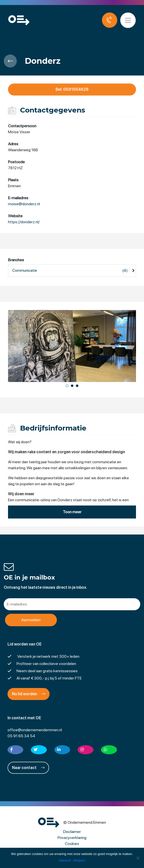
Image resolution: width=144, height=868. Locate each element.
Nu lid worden (29, 694)
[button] (67, 386)
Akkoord (65, 860)
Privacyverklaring (72, 838)
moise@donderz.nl (24, 204)
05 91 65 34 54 (21, 736)
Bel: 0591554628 (72, 89)
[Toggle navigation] (128, 20)
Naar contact (28, 768)
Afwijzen (79, 860)
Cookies (72, 844)
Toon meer (72, 512)
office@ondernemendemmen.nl (35, 730)
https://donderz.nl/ (24, 222)
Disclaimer (72, 832)
